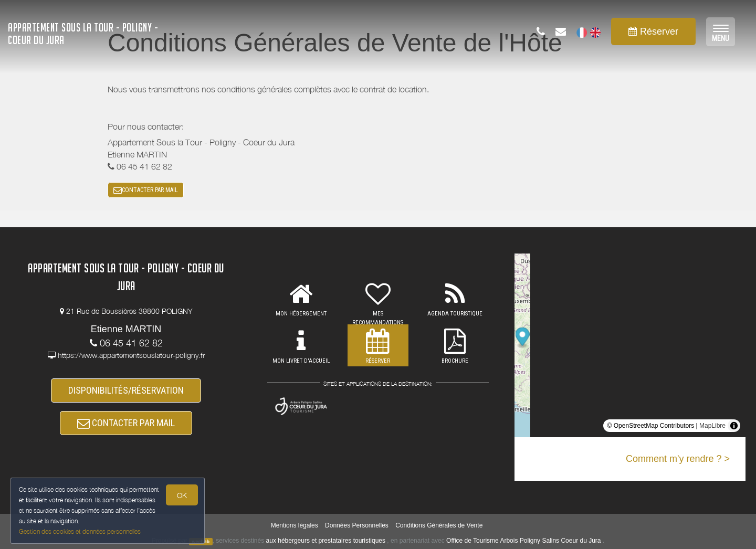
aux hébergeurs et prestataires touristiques (326, 541)
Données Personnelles (357, 525)
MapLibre (712, 426)
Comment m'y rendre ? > (678, 459)
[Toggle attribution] (734, 426)
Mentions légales (295, 525)
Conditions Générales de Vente (439, 525)
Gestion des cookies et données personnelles (80, 531)
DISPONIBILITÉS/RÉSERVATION (126, 390)
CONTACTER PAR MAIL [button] (146, 190)
